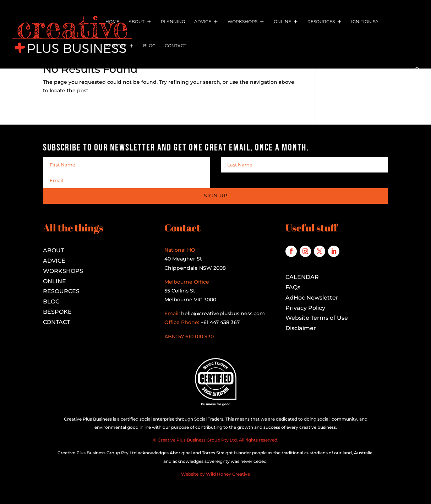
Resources (321, 22)
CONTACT (56, 322)
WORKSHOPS (63, 271)
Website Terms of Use (317, 318)
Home (112, 22)
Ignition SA (365, 22)
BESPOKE (57, 312)
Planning (173, 22)
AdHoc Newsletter (312, 298)
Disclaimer (301, 328)
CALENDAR (302, 277)
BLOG (51, 302)
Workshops (242, 22)
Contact (176, 46)
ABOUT (53, 250)
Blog (149, 46)
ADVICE (54, 261)
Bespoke (116, 46)
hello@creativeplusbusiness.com (222, 313)
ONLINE (54, 281)
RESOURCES (61, 291)
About (137, 22)
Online (282, 22)
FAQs (293, 287)
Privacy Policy (305, 308)
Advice (203, 22)
